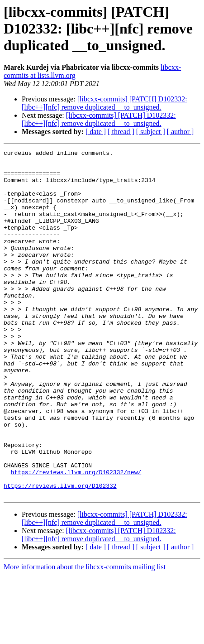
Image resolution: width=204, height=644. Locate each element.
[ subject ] (151, 132)
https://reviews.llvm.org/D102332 (60, 553)
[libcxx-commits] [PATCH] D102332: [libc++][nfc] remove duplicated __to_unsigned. (104, 103)
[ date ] (96, 132)
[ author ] (180, 132)
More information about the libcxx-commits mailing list (85, 636)
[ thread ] (121, 132)
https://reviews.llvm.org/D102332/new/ (76, 537)
